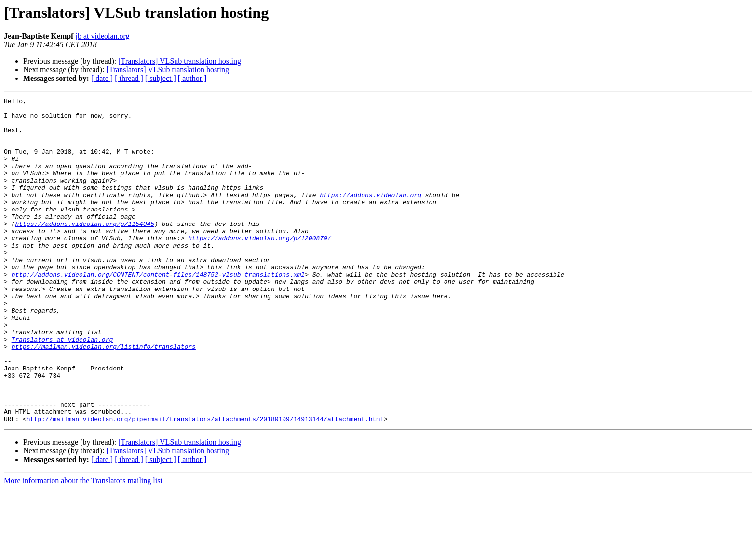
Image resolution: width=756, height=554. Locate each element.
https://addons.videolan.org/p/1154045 (85, 250)
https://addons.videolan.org (371, 215)
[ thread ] (129, 78)
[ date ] (102, 78)
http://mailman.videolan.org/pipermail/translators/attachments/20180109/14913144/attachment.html (205, 484)
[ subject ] (161, 78)
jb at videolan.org (102, 36)
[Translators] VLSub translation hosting (180, 61)
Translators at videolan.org (62, 388)
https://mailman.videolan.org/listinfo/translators (104, 397)
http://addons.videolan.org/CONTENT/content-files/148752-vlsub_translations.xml (158, 310)
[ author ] (192, 78)
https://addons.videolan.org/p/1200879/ (259, 267)
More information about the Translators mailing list (83, 546)
